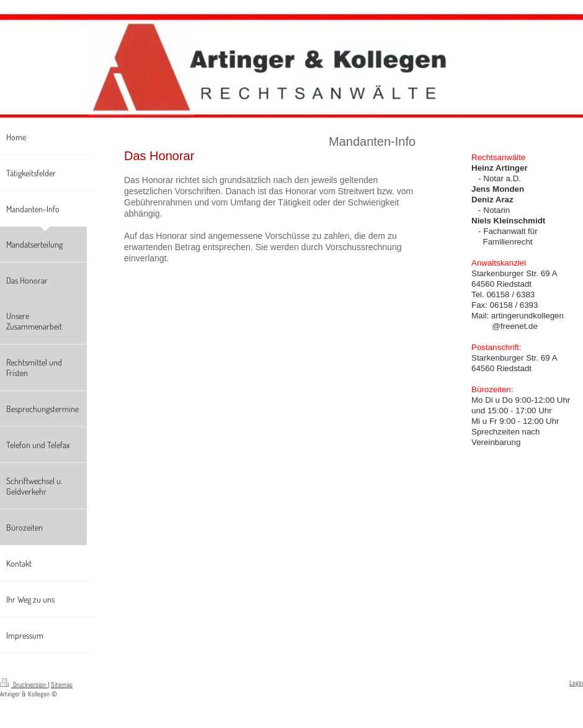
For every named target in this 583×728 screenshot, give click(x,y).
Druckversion (24, 685)
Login (576, 683)
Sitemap (62, 685)
